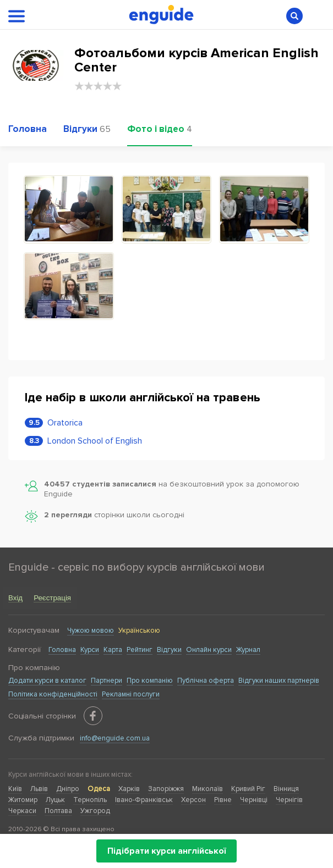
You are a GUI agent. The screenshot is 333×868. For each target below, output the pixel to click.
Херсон (193, 800)
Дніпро (68, 789)
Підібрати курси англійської (166, 851)
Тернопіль (90, 800)
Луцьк (55, 800)
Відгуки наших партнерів (279, 681)
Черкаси (22, 811)
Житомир (23, 800)
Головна (62, 650)
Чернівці (254, 800)
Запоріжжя (166, 789)
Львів (39, 789)
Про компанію (150, 681)
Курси (90, 650)
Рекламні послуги (131, 694)
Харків (129, 789)
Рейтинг (140, 650)
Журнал (248, 650)
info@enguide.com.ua (115, 738)
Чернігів (289, 800)
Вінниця (286, 789)
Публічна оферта (206, 681)
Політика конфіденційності (53, 694)
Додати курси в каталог (47, 681)
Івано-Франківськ (144, 800)
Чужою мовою (91, 631)
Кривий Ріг (248, 789)
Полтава (58, 811)
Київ (15, 789)
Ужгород (95, 811)
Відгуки (169, 650)
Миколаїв (208, 789)
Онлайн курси (209, 650)
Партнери (107, 681)
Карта (113, 650)
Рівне (223, 800)
